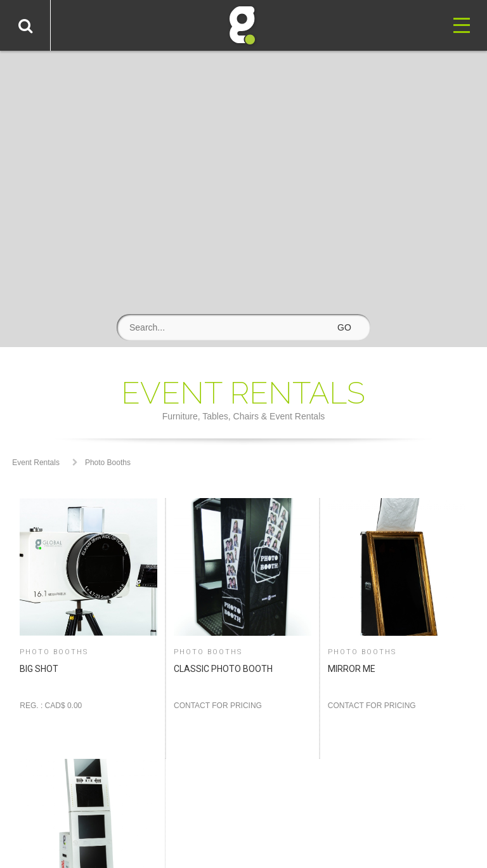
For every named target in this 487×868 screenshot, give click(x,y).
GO (344, 327)
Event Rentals (36, 463)
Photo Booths (108, 463)
